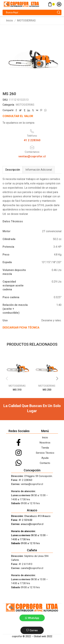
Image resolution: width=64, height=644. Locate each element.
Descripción (13, 170)
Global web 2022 (43, 636)
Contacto (45, 463)
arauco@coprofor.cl (32, 524)
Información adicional (39, 170)
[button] (57, 378)
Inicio (10, 20)
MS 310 (17, 390)
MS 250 (47, 390)
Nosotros (45, 443)
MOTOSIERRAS (26, 20)
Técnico (49, 453)
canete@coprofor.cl (32, 568)
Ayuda (45, 458)
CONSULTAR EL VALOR (18, 116)
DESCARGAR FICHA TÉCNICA (21, 328)
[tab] (13, 170)
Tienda (45, 448)
